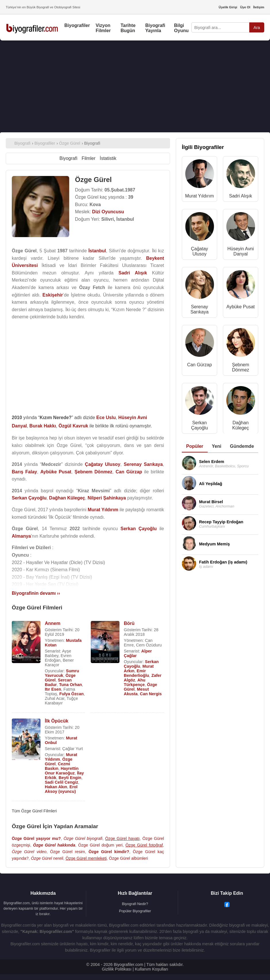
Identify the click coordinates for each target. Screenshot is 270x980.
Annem (53, 623)
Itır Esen (53, 689)
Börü (129, 623)
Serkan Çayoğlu (199, 425)
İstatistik (108, 158)
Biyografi (68, 158)
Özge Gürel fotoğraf (144, 845)
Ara (257, 28)
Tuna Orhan (71, 685)
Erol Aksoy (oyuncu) (61, 789)
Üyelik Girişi (228, 7)
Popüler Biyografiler (135, 911)
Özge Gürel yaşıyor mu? (36, 838)
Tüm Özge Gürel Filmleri (34, 811)
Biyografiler (77, 25)
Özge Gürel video (29, 852)
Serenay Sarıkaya (199, 309)
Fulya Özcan (71, 694)
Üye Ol (245, 7)
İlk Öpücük (57, 721)
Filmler (88, 158)
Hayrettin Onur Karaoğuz (62, 771)
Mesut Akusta (136, 692)
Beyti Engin (70, 778)
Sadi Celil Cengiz (61, 782)
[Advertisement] (135, 86)
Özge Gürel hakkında (54, 845)
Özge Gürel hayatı (122, 838)
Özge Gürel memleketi (86, 858)
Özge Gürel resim (67, 852)
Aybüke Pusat (240, 307)
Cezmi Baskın (57, 766)
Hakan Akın (56, 787)
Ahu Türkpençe (135, 682)
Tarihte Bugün (128, 28)
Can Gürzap (199, 365)
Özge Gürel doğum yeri (100, 845)
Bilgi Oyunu (181, 28)
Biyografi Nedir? (135, 904)
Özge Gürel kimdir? (109, 852)
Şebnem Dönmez (241, 367)
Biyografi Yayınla (155, 28)
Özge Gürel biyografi (83, 838)
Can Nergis (151, 694)
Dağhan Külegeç (241, 425)
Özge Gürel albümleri (128, 858)
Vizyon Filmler (103, 28)
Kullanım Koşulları (151, 969)
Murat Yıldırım (199, 196)
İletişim (259, 7)
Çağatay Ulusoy (200, 251)
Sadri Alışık (241, 196)
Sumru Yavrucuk (62, 673)
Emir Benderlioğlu (136, 673)
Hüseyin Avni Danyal (240, 251)
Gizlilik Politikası (117, 969)
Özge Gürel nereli (47, 858)
